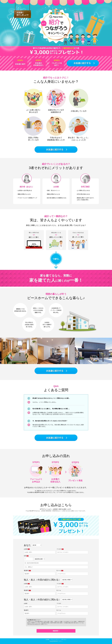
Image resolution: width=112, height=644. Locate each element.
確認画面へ (56, 631)
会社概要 (47, 640)
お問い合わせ (64, 640)
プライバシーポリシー (34, 624)
